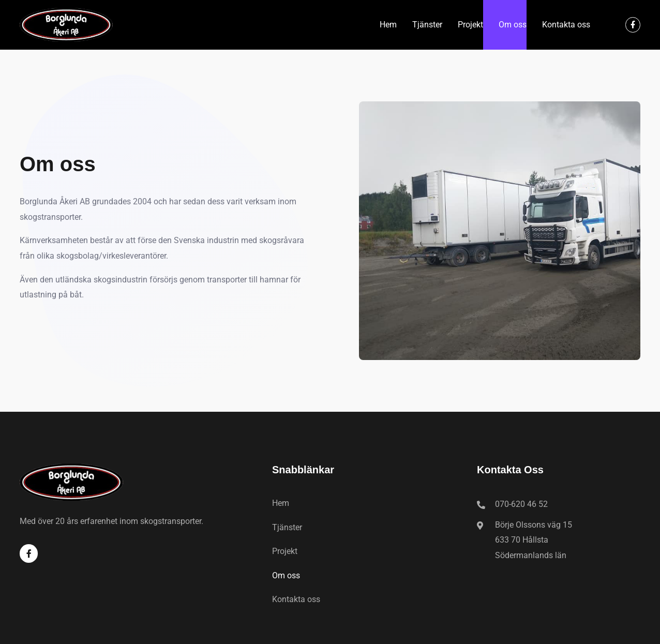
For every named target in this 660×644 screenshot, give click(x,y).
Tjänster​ (427, 25)
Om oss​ (513, 25)
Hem (388, 25)
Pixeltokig (381, 632)
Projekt (470, 25)
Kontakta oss (566, 25)
